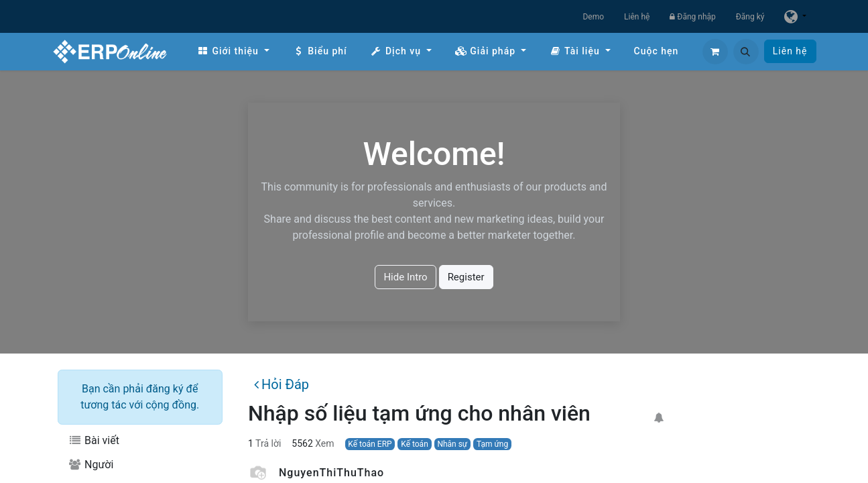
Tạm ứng (492, 444)
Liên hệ (637, 17)
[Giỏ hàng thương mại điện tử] (715, 52)
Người (91, 465)
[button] (746, 52)
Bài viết (94, 440)
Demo (593, 17)
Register (466, 277)
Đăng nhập (692, 17)
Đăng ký (750, 17)
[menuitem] (233, 51)
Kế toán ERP (370, 444)
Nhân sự (452, 444)
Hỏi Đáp (282, 384)
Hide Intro (405, 277)
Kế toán (415, 444)
